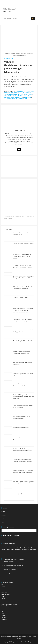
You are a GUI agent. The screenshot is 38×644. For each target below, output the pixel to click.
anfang (3, 511)
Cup (12, 93)
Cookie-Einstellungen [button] (27, 642)
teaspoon (28, 97)
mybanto (4, 515)
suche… (19, 519)
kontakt (9, 636)
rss (18, 638)
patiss (12, 97)
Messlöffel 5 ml (24, 96)
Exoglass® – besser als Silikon (21, 298)
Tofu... (3, 598)
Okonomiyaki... (6, 595)
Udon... (4, 596)
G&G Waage (18, 93)
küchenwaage (18, 94)
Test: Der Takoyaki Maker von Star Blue (23, 341)
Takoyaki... (5, 593)
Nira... (3, 614)
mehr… (19, 522)
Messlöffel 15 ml (10, 96)
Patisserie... (5, 606)
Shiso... (4, 612)
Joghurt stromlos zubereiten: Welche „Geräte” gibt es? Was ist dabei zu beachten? (22, 256)
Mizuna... (4, 619)
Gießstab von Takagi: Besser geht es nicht (23, 244)
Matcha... (4, 585)
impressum (15, 636)
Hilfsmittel (9, 59)
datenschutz (22, 636)
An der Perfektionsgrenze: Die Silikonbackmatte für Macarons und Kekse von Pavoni (23, 397)
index (34, 636)
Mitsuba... (5, 616)
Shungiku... (5, 617)
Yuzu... (4, 587)
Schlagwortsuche (9, 527)
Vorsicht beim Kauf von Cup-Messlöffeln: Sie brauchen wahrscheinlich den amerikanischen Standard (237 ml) (23, 310)
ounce (6, 97)
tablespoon (19, 97)
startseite (3, 636)
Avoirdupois (21, 91)
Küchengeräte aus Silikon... (10, 604)
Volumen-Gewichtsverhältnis (15, 99)
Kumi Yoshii (28, 94)
